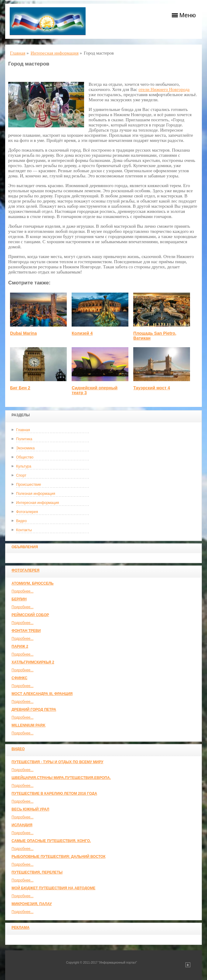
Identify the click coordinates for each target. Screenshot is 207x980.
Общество (25, 457)
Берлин (19, 599)
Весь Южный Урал (30, 809)
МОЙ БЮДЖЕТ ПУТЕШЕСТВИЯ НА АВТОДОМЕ (53, 888)
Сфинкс (19, 678)
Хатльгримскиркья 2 (33, 662)
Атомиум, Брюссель (32, 583)
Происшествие (29, 485)
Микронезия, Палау (32, 904)
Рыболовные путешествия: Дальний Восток (58, 857)
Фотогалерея (27, 512)
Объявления (25, 547)
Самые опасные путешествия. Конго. (51, 841)
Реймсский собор (30, 615)
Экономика (25, 448)
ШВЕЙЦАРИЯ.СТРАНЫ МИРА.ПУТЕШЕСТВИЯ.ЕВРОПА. (61, 778)
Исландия (22, 825)
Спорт (21, 475)
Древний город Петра (34, 710)
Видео (21, 521)
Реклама (20, 928)
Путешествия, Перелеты (37, 872)
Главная (23, 430)
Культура (24, 466)
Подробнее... (22, 591)
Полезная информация (36, 494)
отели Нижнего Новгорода (164, 89)
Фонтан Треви (26, 631)
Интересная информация (37, 503)
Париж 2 (20, 646)
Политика (24, 439)
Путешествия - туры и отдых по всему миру (58, 762)
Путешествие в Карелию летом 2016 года (54, 794)
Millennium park (29, 725)
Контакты (24, 530)
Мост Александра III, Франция (42, 694)
